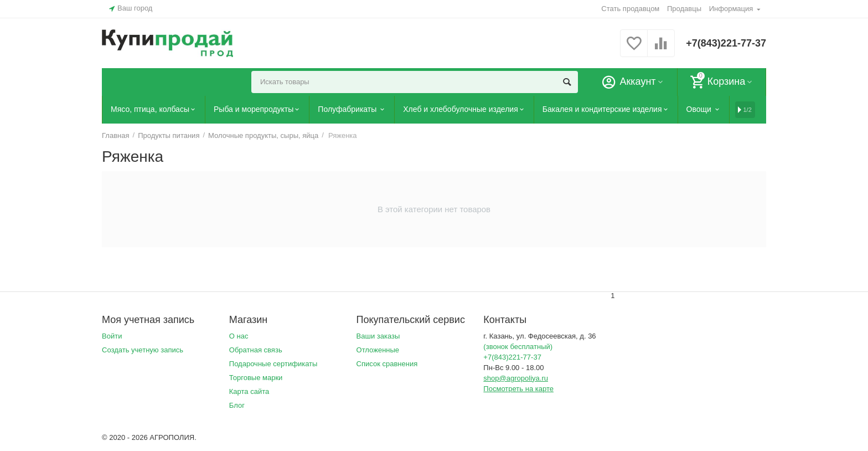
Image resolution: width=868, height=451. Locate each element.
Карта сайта (249, 391)
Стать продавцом (630, 9)
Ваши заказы (378, 336)
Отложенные (378, 350)
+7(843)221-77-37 (726, 43)
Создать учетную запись (143, 350)
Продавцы (684, 9)
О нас (239, 336)
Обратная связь (256, 350)
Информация (731, 9)
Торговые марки (256, 378)
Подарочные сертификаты (273, 364)
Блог (237, 405)
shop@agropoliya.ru (516, 378)
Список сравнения (387, 364)
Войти (112, 336)
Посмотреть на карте (518, 389)
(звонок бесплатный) (518, 347)
